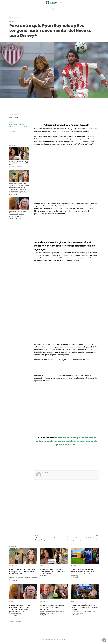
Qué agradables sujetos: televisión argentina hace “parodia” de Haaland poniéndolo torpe (18, 214)
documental (13, 125)
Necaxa (12, 126)
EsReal (18, 18)
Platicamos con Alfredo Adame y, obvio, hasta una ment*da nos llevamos (84, 607)
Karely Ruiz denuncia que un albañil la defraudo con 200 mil (19, 163)
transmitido (65, 131)
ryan (25, 126)
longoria (22, 125)
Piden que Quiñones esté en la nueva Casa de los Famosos (83, 570)
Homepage (12, 18)
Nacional (73, 566)
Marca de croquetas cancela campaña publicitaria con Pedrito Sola (52, 607)
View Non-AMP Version (60, 639)
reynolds (19, 126)
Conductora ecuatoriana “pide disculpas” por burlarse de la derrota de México (19, 185)
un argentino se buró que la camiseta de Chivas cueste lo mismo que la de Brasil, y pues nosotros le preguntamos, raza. (67, 441)
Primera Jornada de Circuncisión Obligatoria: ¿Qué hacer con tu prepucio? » (84, 540)
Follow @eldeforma (15, 622)
